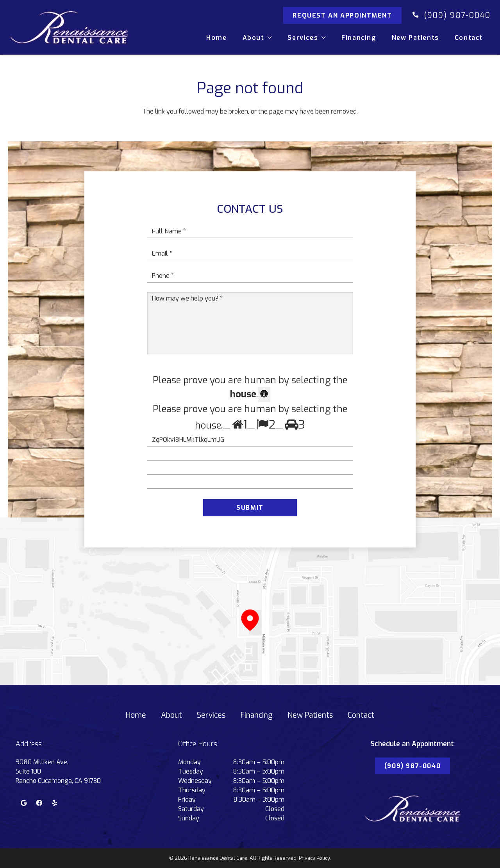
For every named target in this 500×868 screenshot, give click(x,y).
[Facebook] (39, 803)
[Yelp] (55, 803)
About (171, 715)
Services (211, 715)
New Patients (310, 715)
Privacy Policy (314, 858)
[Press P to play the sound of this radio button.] (226, 425)
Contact (361, 715)
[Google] (23, 803)
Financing (257, 715)
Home (136, 715)
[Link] (69, 28)
